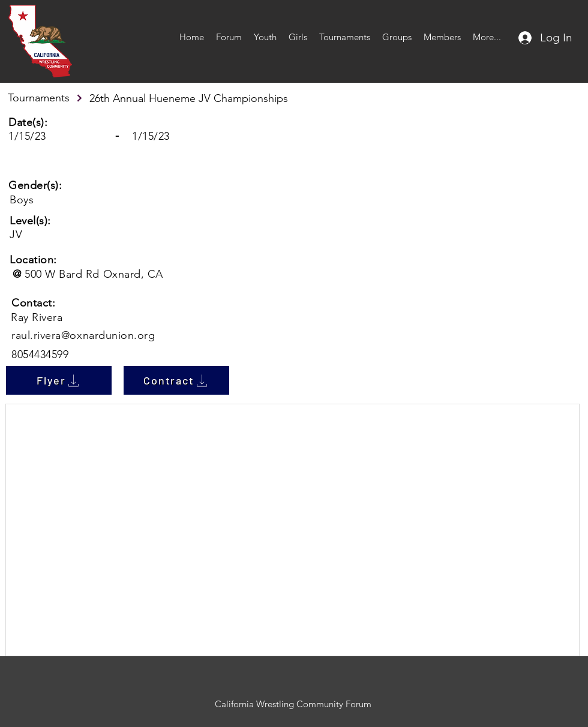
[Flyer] (59, 380)
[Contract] (176, 380)
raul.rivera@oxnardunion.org (83, 335)
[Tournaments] (46, 98)
